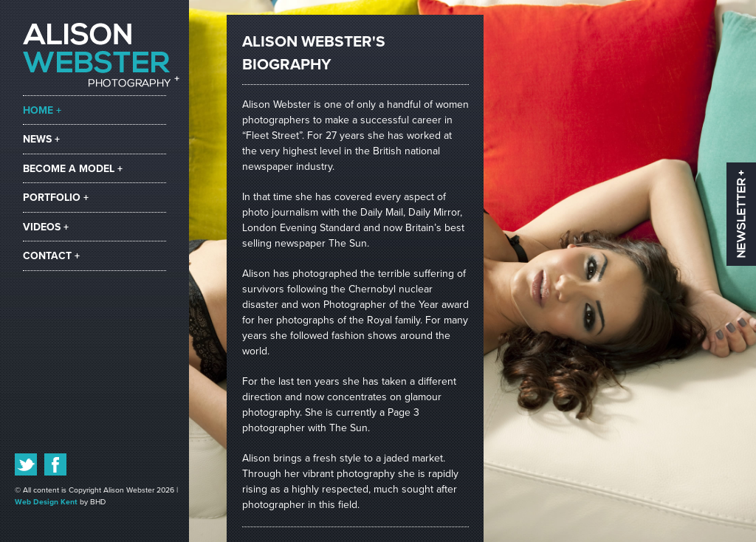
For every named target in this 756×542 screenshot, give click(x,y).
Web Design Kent (46, 502)
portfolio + (56, 198)
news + (41, 139)
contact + (51, 256)
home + (42, 110)
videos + (46, 227)
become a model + (73, 169)
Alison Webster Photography (101, 55)
